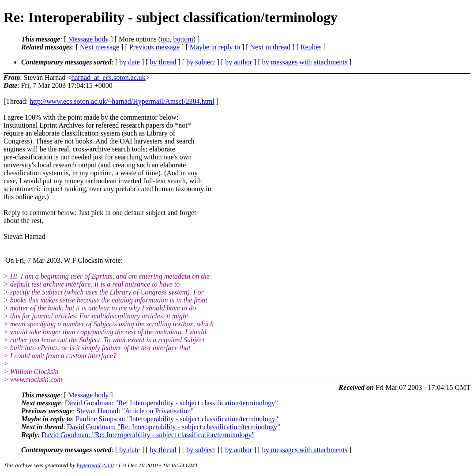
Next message (100, 47)
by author (239, 62)
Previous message (154, 47)
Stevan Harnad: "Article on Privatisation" (135, 411)
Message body (88, 39)
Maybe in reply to (215, 47)
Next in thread (271, 47)
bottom (183, 39)
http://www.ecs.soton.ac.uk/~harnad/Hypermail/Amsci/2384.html (122, 101)
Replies (311, 47)
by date (130, 62)
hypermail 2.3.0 (95, 465)
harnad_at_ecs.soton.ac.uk (108, 77)
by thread (163, 62)
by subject (201, 62)
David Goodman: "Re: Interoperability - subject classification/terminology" (171, 403)
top (165, 39)
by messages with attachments (305, 62)
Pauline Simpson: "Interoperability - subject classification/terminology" (177, 419)
